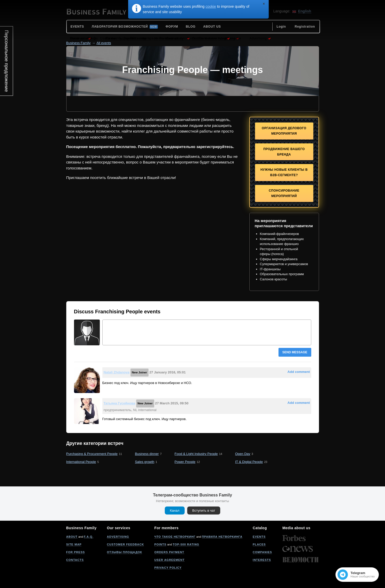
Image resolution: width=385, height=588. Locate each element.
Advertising (118, 537)
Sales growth (145, 462)
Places (259, 544)
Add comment (299, 372)
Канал (175, 511)
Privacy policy (168, 568)
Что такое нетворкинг (175, 537)
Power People (185, 462)
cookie (211, 6)
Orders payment (169, 552)
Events (259, 537)
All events (104, 43)
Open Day (243, 454)
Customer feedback (126, 544)
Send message (295, 352)
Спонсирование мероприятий (284, 193)
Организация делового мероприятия (284, 131)
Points (160, 544)
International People (81, 462)
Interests (262, 560)
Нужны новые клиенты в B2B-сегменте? (284, 172)
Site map (74, 544)
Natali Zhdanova (117, 372)
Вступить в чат (204, 511)
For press (76, 552)
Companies (262, 552)
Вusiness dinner (147, 454)
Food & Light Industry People (196, 454)
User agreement (169, 560)
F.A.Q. (89, 537)
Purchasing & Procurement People (92, 454)
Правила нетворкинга (222, 537)
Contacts (75, 560)
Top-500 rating (186, 544)
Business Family (79, 43)
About (72, 537)
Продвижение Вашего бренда (284, 152)
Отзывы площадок (125, 552)
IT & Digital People (249, 462)
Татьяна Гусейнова (120, 403)
